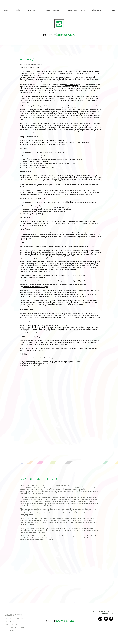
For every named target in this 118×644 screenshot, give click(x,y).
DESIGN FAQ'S (11, 621)
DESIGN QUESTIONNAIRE (15, 618)
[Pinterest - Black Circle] (106, 619)
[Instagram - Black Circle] (100, 619)
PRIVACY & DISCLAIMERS (15, 628)
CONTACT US (10, 631)
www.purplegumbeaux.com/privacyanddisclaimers (63, 362)
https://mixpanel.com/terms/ (36, 306)
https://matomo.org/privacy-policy (35, 277)
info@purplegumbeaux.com (40, 364)
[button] (97, 10)
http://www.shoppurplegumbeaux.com (35, 77)
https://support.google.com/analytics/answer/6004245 (54, 267)
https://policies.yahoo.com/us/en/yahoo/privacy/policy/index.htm (66, 296)
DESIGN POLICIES (12, 625)
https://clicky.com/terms (80, 281)
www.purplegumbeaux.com (33, 75)
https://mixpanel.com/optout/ (81, 302)
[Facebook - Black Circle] (111, 619)
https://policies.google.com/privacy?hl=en (38, 258)
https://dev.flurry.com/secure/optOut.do (37, 294)
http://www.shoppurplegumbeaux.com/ (54, 492)
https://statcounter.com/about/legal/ (36, 287)
